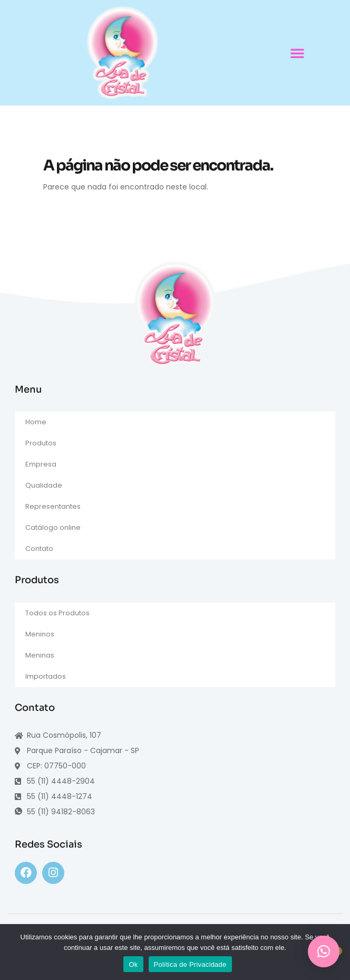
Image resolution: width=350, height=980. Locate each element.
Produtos (41, 443)
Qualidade (44, 485)
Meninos (40, 634)
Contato (39, 549)
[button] (297, 53)
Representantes (53, 506)
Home (36, 422)
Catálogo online (53, 527)
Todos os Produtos (57, 613)
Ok (133, 964)
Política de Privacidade (190, 964)
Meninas (40, 655)
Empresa (41, 464)
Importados (46, 676)
